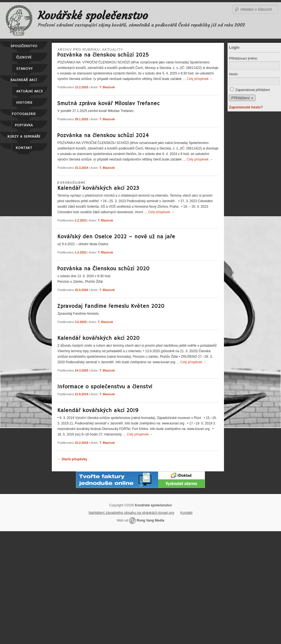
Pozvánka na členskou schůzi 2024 (103, 136)
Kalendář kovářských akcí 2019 (98, 411)
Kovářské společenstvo (93, 15)
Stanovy (25, 69)
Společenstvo (24, 46)
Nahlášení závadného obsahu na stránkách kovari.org (131, 513)
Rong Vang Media (150, 520)
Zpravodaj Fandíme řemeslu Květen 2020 (111, 306)
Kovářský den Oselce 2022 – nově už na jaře (116, 237)
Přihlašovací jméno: (243, 58)
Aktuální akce (30, 91)
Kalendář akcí (24, 80)
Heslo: (234, 74)
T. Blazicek (107, 87)
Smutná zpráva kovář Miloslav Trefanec (109, 104)
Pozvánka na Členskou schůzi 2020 (103, 269)
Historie (24, 103)
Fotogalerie (24, 114)
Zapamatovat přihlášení (253, 90)
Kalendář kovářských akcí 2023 (98, 188)
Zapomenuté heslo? (246, 107)
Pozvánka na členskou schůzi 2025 (103, 55)
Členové (24, 57)
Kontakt (24, 148)
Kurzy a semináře (24, 137)
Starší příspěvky (72, 459)
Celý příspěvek (200, 79)
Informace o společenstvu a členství (105, 387)
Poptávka (24, 125)
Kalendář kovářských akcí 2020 (98, 338)
